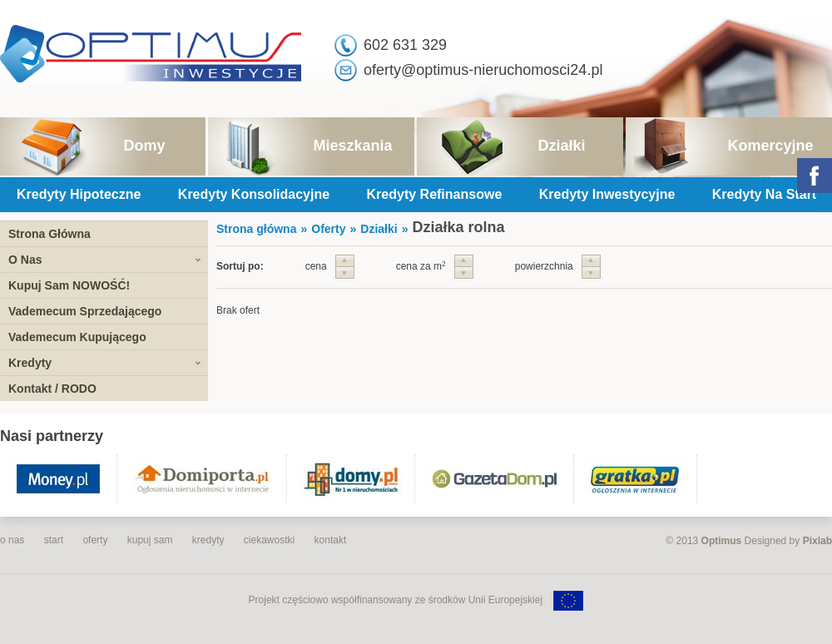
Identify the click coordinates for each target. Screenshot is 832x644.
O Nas (25, 260)
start (54, 540)
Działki (561, 146)
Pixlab (817, 541)
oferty (95, 540)
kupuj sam (150, 540)
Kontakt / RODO (52, 389)
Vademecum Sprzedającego (85, 311)
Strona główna (256, 229)
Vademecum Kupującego (77, 337)
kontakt (331, 540)
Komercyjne (770, 146)
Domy (144, 146)
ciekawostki (269, 540)
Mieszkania (352, 146)
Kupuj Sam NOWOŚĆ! (69, 285)
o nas (12, 540)
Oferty (328, 229)
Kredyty (30, 363)
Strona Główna (50, 234)
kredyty (208, 540)
